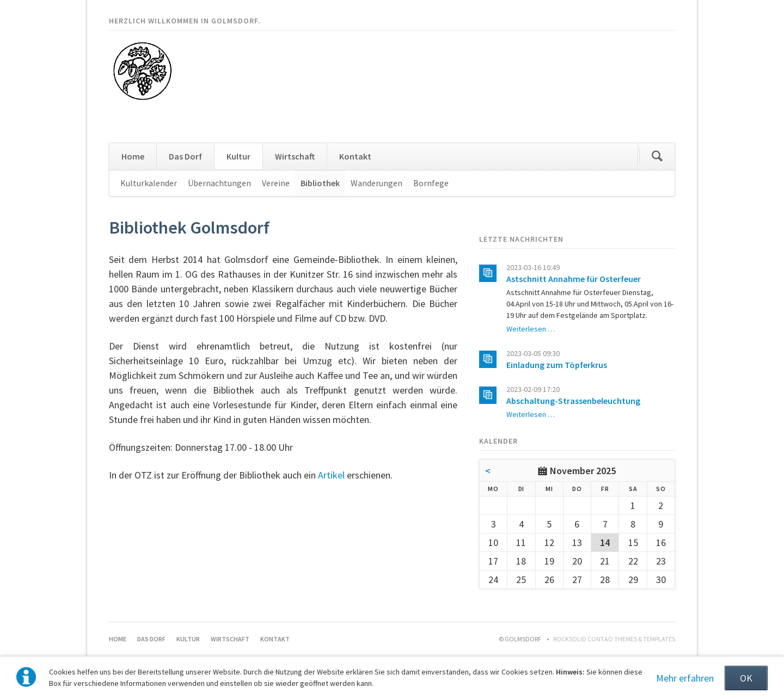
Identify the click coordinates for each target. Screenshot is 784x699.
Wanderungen (376, 183)
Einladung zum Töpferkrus (557, 365)
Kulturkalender (149, 183)
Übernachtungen (219, 183)
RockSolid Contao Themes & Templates (614, 639)
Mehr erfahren (685, 678)
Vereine (276, 183)
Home (133, 156)
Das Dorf (185, 156)
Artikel (331, 475)
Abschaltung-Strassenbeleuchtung (573, 401)
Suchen (657, 156)
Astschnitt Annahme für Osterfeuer (574, 279)
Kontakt (355, 156)
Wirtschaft (295, 156)
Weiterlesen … (531, 329)
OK (746, 678)
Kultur (238, 156)
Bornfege (431, 183)
